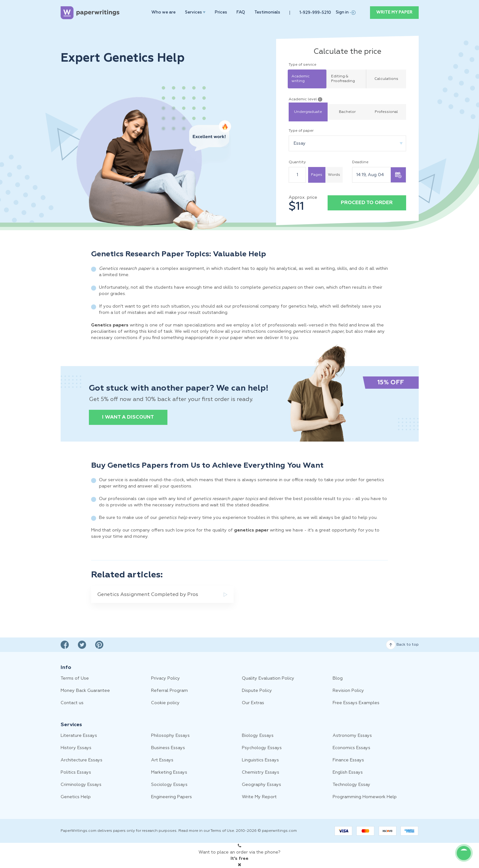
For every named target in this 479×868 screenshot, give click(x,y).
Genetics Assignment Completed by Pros (148, 595)
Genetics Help (76, 797)
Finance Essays (348, 760)
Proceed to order (367, 203)
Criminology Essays (81, 785)
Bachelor (347, 112)
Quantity (297, 162)
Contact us (72, 703)
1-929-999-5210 (315, 13)
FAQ (241, 12)
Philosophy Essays (170, 736)
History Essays (76, 748)
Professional (386, 112)
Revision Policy (348, 691)
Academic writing (301, 79)
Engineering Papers (171, 797)
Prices (221, 12)
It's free (239, 859)
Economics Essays (351, 748)
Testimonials (267, 12)
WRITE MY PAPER (394, 12)
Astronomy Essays (352, 736)
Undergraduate (308, 112)
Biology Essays (258, 736)
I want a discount (128, 417)
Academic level (305, 99)
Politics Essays (76, 772)
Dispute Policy (257, 691)
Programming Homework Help (365, 797)
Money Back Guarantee (85, 691)
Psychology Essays (262, 748)
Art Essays (162, 760)
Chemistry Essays (261, 772)
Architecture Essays (82, 760)
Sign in (346, 13)
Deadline (360, 162)
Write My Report (259, 797)
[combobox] (347, 143)
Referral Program (169, 691)
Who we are (163, 12)
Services (195, 12)
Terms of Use (75, 678)
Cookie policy (165, 703)
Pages (317, 175)
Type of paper (301, 131)
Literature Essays (79, 736)
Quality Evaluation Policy (268, 678)
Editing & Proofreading (343, 79)
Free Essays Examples (356, 703)
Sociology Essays (169, 785)
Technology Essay (351, 785)
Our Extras (253, 703)
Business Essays (168, 748)
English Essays (348, 772)
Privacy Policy (166, 678)
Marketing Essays (169, 772)
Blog (338, 678)
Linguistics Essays (260, 760)
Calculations (386, 79)
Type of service (302, 65)
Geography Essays (261, 785)
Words (334, 175)
